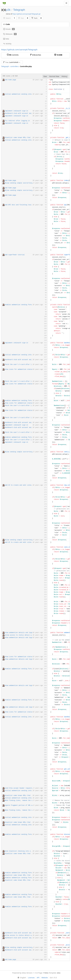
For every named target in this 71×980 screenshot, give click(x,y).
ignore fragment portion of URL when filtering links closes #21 (31, 805)
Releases (10, 34)
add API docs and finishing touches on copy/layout (26, 205)
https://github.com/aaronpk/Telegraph (19, 50)
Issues (9, 29)
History (64, 76)
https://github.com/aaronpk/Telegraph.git (26, 14)
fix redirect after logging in (17, 121)
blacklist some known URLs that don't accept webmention (28, 138)
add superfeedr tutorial (15, 255)
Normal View (54, 76)
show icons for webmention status (19, 369)
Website (45, 978)
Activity (7, 44)
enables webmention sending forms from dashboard (25, 305)
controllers (14, 66)
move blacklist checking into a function (22, 851)
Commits (13, 55)
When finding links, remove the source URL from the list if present (33, 801)
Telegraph (19, 10)
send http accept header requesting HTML (22, 788)
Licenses (31, 978)
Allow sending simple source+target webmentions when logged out (31, 183)
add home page (10, 80)
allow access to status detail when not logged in (25, 635)
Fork (34, 18)
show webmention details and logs (19, 633)
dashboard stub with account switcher (20, 113)
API (38, 978)
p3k (8, 10)
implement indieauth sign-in (16, 111)
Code (7, 24)
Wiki (6, 39)
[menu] (21, 978)
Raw (45, 76)
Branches (35, 55)
